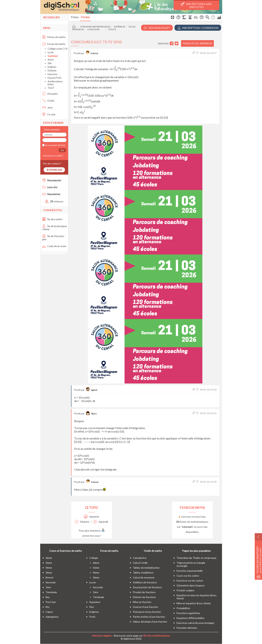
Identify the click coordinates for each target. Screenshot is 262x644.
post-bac (51, 602)
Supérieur (119, 27)
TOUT (51, 88)
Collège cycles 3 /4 (58, 49)
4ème (49, 568)
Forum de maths (54, 44)
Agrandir (101, 522)
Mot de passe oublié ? (53, 156)
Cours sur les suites (188, 576)
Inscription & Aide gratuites (196, 5)
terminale (51, 592)
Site (50, 63)
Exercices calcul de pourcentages (195, 623)
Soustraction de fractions (147, 587)
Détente (52, 70)
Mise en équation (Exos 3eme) (194, 603)
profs (92, 617)
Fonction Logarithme (188, 613)
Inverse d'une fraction (145, 607)
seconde (51, 582)
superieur (95, 602)
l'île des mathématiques (157, 636)
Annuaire (50, 94)
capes (49, 612)
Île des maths (52, 219)
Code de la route (54, 246)
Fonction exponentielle (190, 571)
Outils (48, 101)
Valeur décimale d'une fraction (150, 622)
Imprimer (92, 517)
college (94, 558)
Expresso (53, 74)
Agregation (52, 617)
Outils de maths (153, 551)
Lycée (51, 52)
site (92, 607)
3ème (49, 573)
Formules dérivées (187, 628)
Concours (93, 29)
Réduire (82, 522)
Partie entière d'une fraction (149, 617)
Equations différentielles (191, 618)
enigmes (94, 612)
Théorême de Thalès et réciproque (196, 558)
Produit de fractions (144, 592)
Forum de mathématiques (95, 27)
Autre (51, 60)
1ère (48, 587)
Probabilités (183, 608)
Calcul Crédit (140, 563)
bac (48, 597)
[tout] (112, 29)
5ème (49, 563)
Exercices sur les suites (190, 581)
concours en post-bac (192, 517)
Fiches (75, 17)
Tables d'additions (143, 573)
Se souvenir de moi (55, 145)
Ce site (49, 114)
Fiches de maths (54, 37)
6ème (49, 558)
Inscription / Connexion (198, 28)
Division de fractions (144, 597)
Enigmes (52, 67)
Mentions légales (102, 636)
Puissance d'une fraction (147, 612)
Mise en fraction (142, 602)
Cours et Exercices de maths (66, 551)
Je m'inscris (54, 170)
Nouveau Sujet (157, 28)
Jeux (47, 107)
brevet (50, 577)
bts (48, 607)
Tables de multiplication (146, 568)
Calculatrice (140, 558)
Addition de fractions (145, 582)
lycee (93, 582)
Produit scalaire (185, 590)
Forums (85, 17)
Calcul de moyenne (144, 577)
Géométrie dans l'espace (191, 585)
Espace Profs (54, 78)
